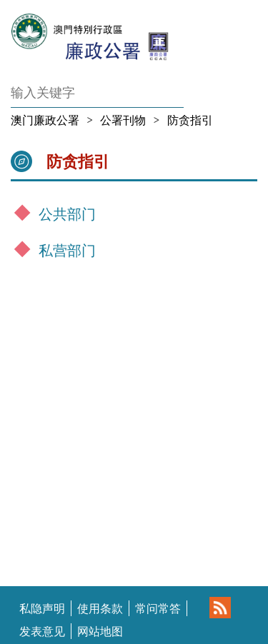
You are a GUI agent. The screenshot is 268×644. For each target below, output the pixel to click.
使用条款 (100, 608)
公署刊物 (123, 120)
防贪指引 (190, 120)
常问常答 (158, 608)
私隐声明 (42, 608)
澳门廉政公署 (45, 120)
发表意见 (42, 631)
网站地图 (100, 631)
